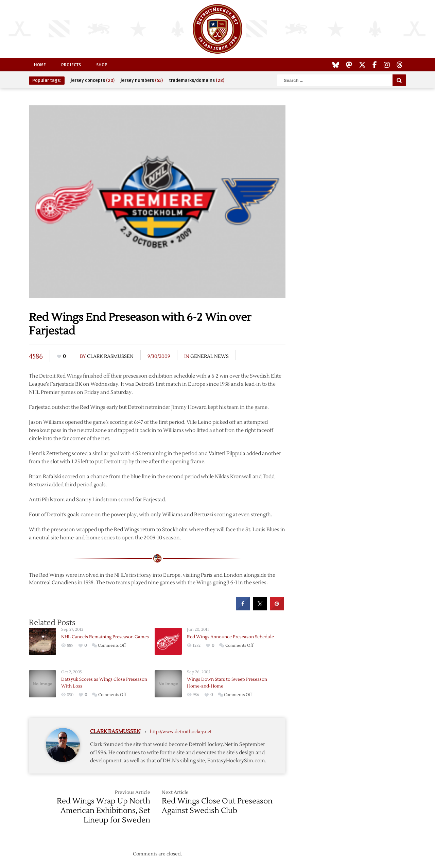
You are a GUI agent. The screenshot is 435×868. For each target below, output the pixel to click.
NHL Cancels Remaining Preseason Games (105, 637)
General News (210, 357)
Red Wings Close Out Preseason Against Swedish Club (217, 806)
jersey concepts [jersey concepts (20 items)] (93, 81)
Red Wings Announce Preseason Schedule (230, 637)
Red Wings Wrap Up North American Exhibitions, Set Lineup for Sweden (103, 811)
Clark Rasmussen (110, 357)
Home (40, 65)
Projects (71, 65)
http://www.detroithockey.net (181, 732)
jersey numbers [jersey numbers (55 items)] (142, 81)
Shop (102, 65)
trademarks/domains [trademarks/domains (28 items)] (197, 81)
